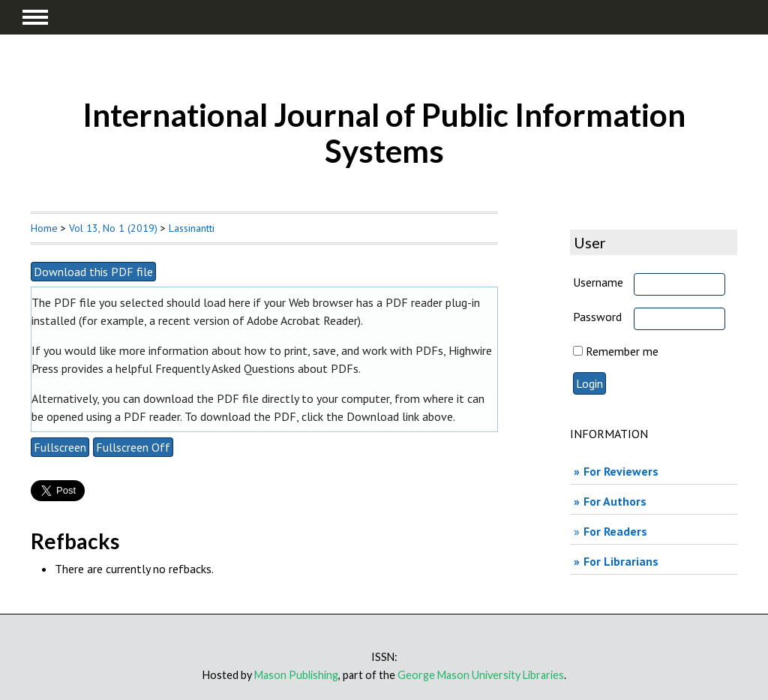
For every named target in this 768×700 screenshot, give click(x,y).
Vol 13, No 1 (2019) (113, 228)
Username (598, 282)
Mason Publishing (296, 675)
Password (597, 317)
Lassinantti (192, 228)
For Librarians (621, 561)
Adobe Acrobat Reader (302, 320)
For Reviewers (621, 471)
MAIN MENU (35, 17)
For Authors (615, 501)
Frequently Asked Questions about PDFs (257, 368)
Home (44, 228)
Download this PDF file (93, 272)
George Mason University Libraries (481, 675)
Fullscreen (60, 447)
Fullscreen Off (133, 447)
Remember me (622, 351)
